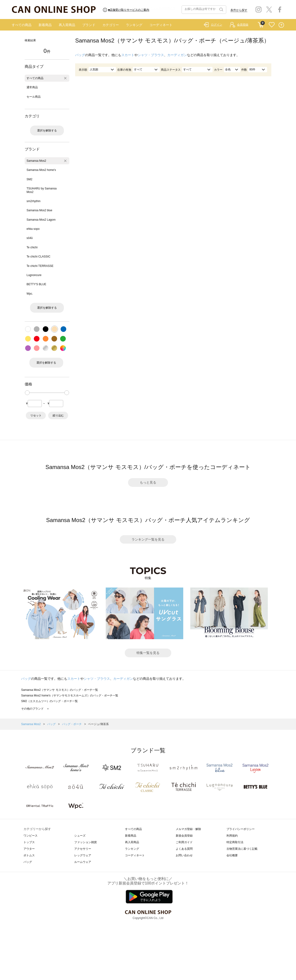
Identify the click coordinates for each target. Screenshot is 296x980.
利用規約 (232, 836)
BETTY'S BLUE (36, 284)
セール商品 (34, 97)
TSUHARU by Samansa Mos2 (42, 190)
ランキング (134, 25)
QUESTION (281, 25)
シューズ (80, 836)
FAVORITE (272, 25)
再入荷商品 (67, 25)
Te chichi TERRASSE (40, 266)
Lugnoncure (34, 275)
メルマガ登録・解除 (188, 829)
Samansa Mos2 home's (41, 170)
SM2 (29, 179)
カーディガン (177, 55)
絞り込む (58, 415)
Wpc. (30, 294)
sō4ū (30, 238)
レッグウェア (83, 855)
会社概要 (232, 855)
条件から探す (239, 10)
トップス (29, 842)
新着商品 (45, 25)
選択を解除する (47, 131)
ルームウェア (83, 862)
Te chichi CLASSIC (38, 257)
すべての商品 (22, 25)
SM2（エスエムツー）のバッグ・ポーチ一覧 (49, 701)
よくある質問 (184, 849)
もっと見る (148, 482)
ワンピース (31, 836)
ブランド (89, 25)
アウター (29, 849)
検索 (221, 10)
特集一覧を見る (148, 653)
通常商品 (32, 87)
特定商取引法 (235, 842)
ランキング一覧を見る (148, 539)
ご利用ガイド (184, 842)
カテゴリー (111, 25)
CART (261, 24)
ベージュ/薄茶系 (98, 724)
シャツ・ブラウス (151, 55)
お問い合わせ (184, 855)
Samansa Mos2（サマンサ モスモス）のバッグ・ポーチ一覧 (60, 690)
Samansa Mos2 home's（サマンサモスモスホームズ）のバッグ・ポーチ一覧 (70, 696)
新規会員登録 (184, 836)
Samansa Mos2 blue (39, 210)
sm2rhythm (33, 201)
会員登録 (243, 25)
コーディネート (161, 25)
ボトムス (29, 855)
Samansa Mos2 (36, 161)
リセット (36, 415)
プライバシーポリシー (241, 829)
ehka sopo (33, 229)
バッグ (80, 55)
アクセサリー (83, 849)
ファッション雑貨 (86, 842)
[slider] (27, 393)
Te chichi (32, 247)
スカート (128, 55)
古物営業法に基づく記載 (242, 849)
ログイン (217, 25)
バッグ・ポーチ (72, 724)
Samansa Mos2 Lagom (41, 220)
